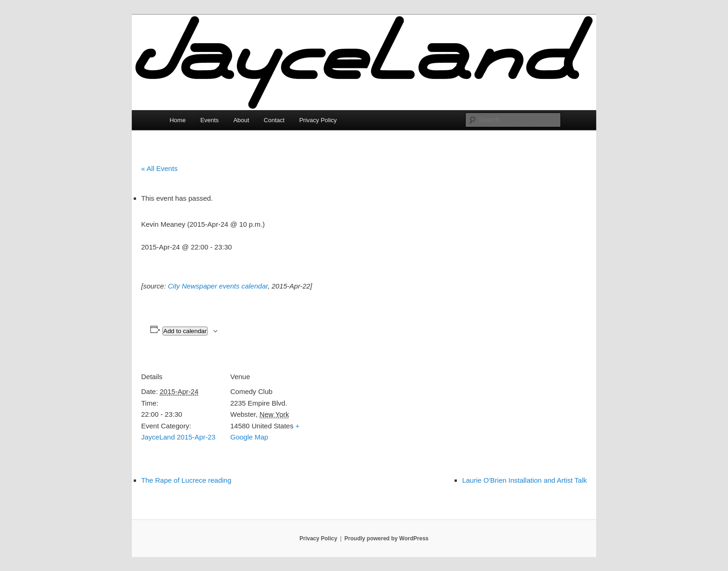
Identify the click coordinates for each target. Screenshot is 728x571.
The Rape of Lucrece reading (186, 480)
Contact (274, 120)
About (241, 120)
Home (178, 120)
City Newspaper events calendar (218, 286)
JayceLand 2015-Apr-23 (178, 437)
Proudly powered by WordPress (387, 538)
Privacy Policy (318, 120)
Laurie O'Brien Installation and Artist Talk (524, 480)
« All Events (159, 168)
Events (209, 120)
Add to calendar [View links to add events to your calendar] (185, 331)
